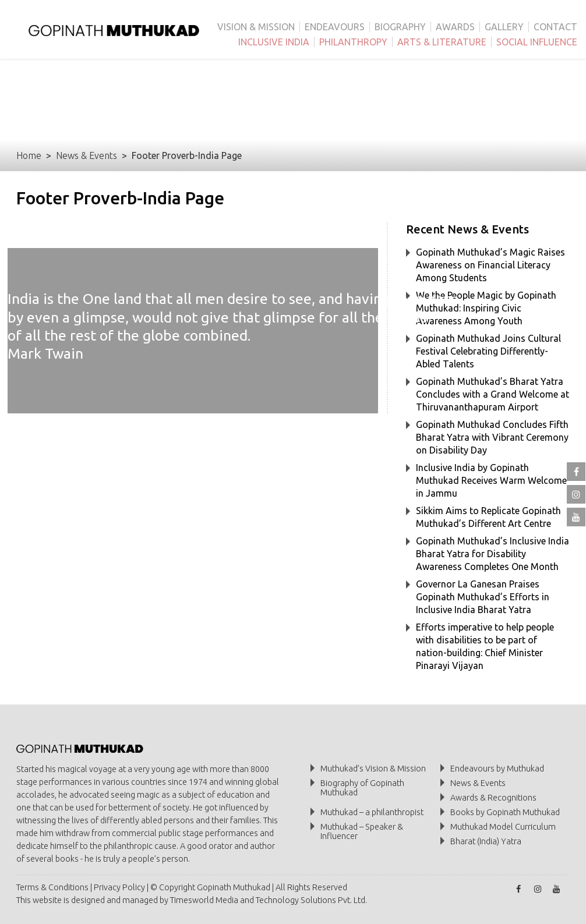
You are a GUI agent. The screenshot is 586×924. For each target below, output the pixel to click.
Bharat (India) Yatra (486, 841)
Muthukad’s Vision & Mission (373, 769)
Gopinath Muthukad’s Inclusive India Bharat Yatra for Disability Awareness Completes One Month (493, 554)
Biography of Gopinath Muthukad (362, 788)
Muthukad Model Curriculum (503, 827)
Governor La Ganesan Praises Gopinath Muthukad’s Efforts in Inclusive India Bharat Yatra (483, 597)
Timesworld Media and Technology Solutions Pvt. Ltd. (269, 900)
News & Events (87, 155)
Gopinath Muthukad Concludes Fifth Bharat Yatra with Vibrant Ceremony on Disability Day (492, 437)
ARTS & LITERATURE (442, 42)
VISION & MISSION (256, 27)
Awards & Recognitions (493, 798)
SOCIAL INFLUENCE (537, 42)
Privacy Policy (119, 887)
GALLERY (504, 27)
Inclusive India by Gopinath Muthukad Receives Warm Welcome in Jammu (491, 480)
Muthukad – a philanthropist (372, 812)
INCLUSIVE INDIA (274, 42)
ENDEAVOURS (335, 27)
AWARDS (455, 27)
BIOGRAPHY (400, 27)
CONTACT (555, 27)
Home (29, 155)
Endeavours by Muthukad (497, 769)
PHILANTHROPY (353, 42)
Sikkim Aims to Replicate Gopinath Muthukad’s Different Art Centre (488, 517)
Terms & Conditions (52, 887)
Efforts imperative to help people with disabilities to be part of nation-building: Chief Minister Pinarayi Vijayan (485, 646)
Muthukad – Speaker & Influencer (362, 831)
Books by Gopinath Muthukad (505, 812)
